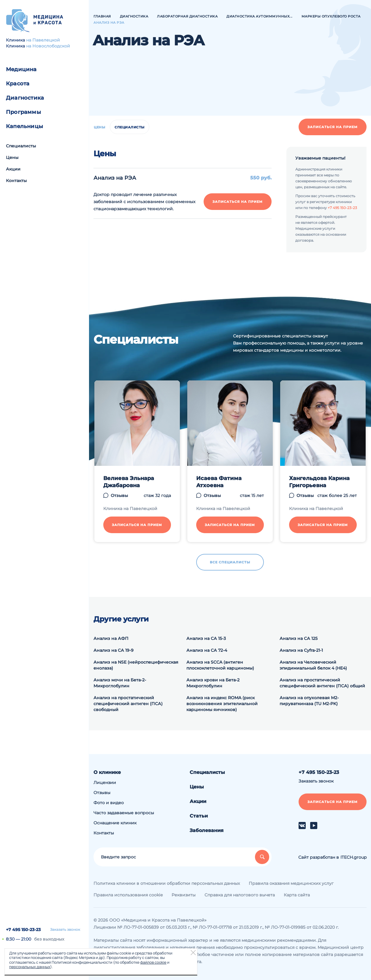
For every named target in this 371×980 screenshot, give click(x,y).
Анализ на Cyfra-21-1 (301, 650)
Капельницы (24, 126)
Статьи (199, 816)
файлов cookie (153, 962)
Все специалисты (230, 562)
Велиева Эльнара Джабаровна (129, 482)
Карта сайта (297, 895)
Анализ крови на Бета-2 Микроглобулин (213, 683)
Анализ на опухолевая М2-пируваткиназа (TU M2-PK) (309, 701)
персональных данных (30, 967)
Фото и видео (109, 803)
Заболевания (207, 830)
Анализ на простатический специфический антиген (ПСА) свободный (128, 704)
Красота (18, 84)
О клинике (107, 772)
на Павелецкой (43, 40)
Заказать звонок (65, 930)
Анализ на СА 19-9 (114, 650)
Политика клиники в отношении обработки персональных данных (167, 883)
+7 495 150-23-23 (23, 930)
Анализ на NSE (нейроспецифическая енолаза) (136, 665)
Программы (23, 112)
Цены (12, 157)
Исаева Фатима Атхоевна (219, 482)
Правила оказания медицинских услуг (291, 883)
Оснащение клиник (115, 823)
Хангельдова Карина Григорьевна (319, 482)
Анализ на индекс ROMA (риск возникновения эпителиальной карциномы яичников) (222, 704)
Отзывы (119, 495)
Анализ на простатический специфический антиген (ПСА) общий (322, 683)
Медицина (21, 69)
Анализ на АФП (111, 638)
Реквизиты (184, 895)
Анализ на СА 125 (299, 638)
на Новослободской (48, 46)
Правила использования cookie (128, 895)
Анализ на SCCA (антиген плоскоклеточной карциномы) (220, 665)
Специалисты (21, 146)
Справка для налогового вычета (240, 895)
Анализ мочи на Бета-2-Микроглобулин (120, 683)
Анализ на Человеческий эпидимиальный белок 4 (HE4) (313, 665)
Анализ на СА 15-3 (206, 638)
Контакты (16, 181)
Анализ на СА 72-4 (207, 650)
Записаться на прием (333, 127)
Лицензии (105, 783)
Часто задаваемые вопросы (124, 813)
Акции (13, 169)
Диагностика (25, 98)
